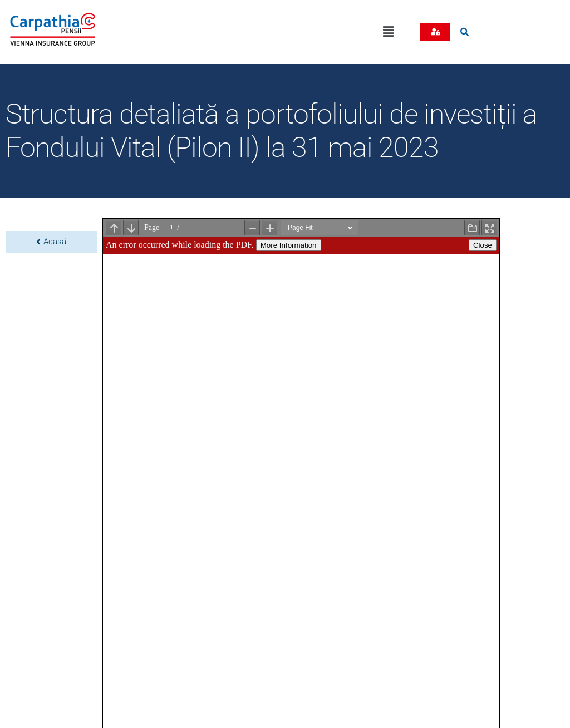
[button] (388, 32)
